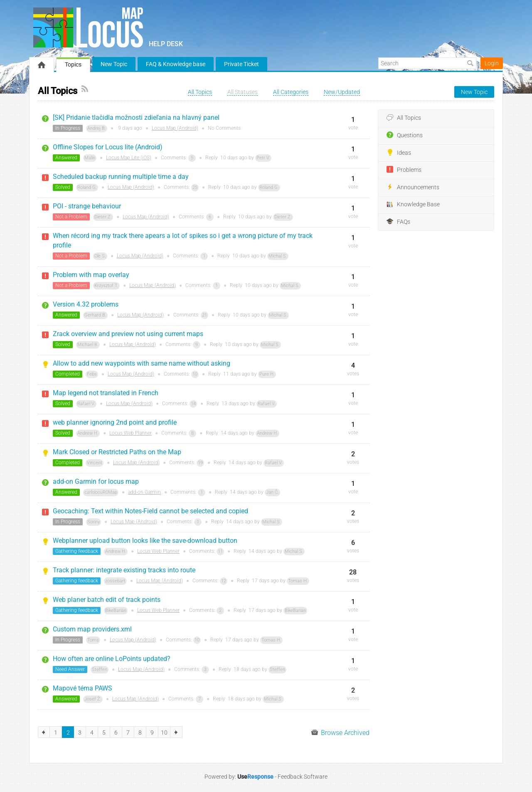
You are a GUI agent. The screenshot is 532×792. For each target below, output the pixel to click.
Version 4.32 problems (86, 304)
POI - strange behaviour (87, 206)
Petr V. (263, 158)
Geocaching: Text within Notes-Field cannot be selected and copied (150, 511)
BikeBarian (116, 610)
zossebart (115, 581)
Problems (404, 170)
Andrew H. (88, 433)
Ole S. (100, 256)
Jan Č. (272, 492)
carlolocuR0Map (101, 492)
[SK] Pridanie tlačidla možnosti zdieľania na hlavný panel (136, 118)
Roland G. (87, 187)
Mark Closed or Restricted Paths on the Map (117, 452)
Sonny (94, 522)
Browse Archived (340, 733)
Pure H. (267, 374)
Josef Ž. (93, 699)
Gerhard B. (95, 315)
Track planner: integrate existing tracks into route (124, 570)
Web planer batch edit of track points (107, 600)
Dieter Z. (103, 217)
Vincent (95, 463)
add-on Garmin (144, 492)
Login (492, 63)
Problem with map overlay (91, 275)
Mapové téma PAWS (83, 688)
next (176, 732)
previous (44, 732)
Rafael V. (86, 404)
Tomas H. (298, 581)
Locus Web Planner (131, 433)
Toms (93, 640)
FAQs (398, 222)
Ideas (399, 153)
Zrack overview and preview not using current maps (128, 334)
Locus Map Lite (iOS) (129, 158)
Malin (90, 158)
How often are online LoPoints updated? (112, 659)
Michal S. (278, 256)
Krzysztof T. (106, 286)
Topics (73, 64)
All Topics (404, 118)
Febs (92, 374)
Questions (405, 135)
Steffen (100, 669)
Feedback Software (303, 777)
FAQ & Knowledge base (176, 64)
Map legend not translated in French (106, 393)
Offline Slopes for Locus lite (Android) (108, 147)
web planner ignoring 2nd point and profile (115, 422)
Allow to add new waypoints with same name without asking (142, 363)
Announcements (413, 187)
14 (193, 404)
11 (220, 551)
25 (195, 187)
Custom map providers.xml (92, 629)
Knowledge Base (413, 205)
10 (195, 374)
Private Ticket (241, 64)
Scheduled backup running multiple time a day (121, 177)
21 (204, 315)
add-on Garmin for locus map (96, 481)
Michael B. (88, 345)
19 (200, 463)
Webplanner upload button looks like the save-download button (145, 541)
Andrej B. (97, 128)
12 (224, 581)
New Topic (114, 64)
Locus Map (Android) (175, 128)
